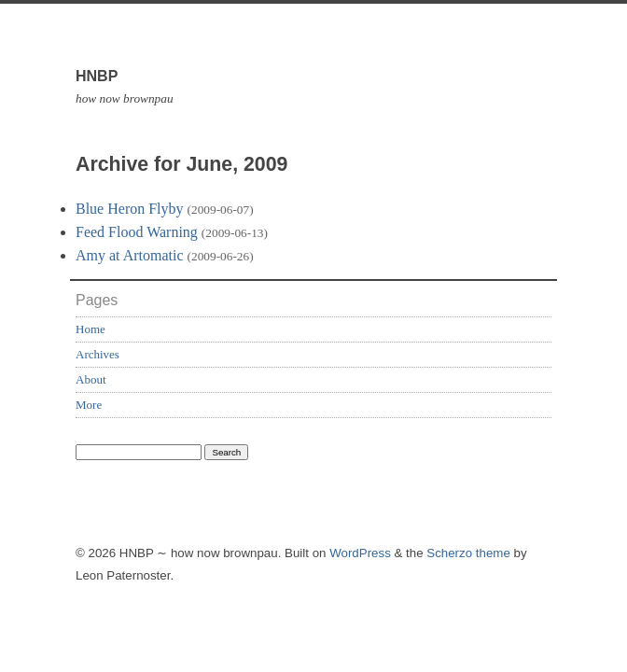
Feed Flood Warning (137, 232)
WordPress (360, 553)
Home (91, 329)
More (89, 405)
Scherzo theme (468, 553)
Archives (98, 354)
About (91, 379)
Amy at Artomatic (130, 255)
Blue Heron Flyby (130, 209)
